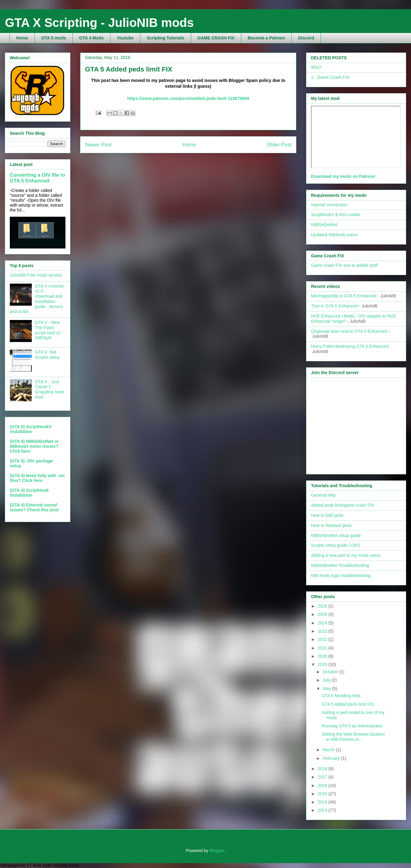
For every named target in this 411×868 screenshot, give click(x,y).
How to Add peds (327, 515)
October (331, 672)
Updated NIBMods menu (334, 235)
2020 (323, 656)
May (327, 689)
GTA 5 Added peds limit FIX (348, 704)
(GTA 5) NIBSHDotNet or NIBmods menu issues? (34, 444)
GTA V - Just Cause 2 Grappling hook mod (50, 389)
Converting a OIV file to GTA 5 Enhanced (37, 178)
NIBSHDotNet (324, 225)
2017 (323, 777)
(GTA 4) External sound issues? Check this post (34, 507)
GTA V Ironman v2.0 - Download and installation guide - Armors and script (37, 299)
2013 (323, 810)
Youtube (125, 38)
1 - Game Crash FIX (330, 77)
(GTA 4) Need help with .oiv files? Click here (37, 478)
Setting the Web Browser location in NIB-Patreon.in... (353, 737)
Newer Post (98, 145)
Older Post (279, 145)
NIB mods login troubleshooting (341, 576)
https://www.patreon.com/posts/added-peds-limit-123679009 (188, 98)
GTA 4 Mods (91, 38)
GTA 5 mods (54, 38)
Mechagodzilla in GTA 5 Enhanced (344, 296)
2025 (323, 614)
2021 (323, 648)
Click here (20, 451)
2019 (323, 664)
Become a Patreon (266, 38)
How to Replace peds (331, 525)
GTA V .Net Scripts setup (48, 355)
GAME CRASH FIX (216, 38)
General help (323, 495)
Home (22, 38)
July (327, 680)
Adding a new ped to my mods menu (346, 555)
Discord (306, 38)
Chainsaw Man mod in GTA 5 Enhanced (349, 331)
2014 (323, 802)
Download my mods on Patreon (343, 176)
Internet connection (329, 205)
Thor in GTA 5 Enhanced (334, 306)
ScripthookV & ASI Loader (336, 215)
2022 (323, 639)
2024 (323, 623)
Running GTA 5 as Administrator (352, 726)
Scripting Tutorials (166, 38)
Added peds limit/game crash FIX (342, 505)
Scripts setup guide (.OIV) (335, 545)
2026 (323, 606)
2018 (323, 769)
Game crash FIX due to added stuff (344, 265)
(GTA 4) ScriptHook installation (29, 493)
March (329, 750)
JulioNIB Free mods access (36, 275)
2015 (323, 794)
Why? (317, 67)
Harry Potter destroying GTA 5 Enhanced (350, 346)
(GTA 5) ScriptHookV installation (31, 429)
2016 (323, 785)
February (332, 758)
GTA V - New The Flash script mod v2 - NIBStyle (49, 330)
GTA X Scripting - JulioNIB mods (99, 23)
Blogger (217, 851)
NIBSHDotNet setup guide (336, 535)
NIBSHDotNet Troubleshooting (340, 565)
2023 (323, 631)
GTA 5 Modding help (341, 696)
